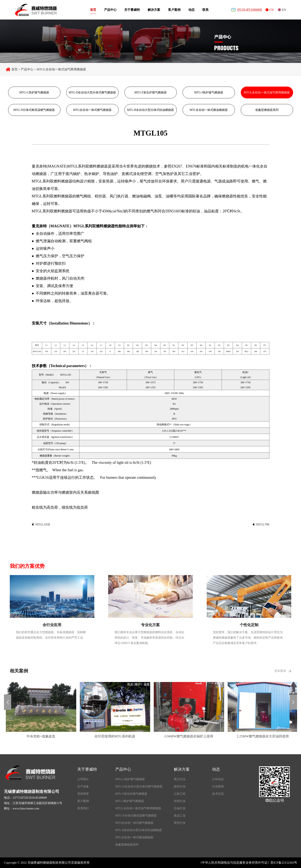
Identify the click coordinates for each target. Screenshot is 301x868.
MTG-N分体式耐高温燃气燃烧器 (34, 110)
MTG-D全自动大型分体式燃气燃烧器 (92, 92)
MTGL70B (263, 525)
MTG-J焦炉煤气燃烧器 (209, 92)
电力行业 (180, 779)
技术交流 (218, 794)
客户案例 (174, 10)
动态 (192, 10)
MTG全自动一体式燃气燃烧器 (92, 110)
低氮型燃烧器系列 (267, 110)
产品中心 (110, 10)
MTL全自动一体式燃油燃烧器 (209, 110)
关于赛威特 (132, 10)
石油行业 (180, 808)
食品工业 (180, 816)
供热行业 (180, 801)
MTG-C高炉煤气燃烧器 (34, 92)
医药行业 (180, 823)
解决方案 (154, 10)
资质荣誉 (83, 794)
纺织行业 (180, 787)
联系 (205, 10)
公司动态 (218, 779)
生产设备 (83, 787)
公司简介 (83, 779)
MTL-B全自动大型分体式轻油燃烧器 (151, 110)
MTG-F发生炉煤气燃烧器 (151, 92)
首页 (93, 10)
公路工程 (180, 794)
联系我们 (83, 808)
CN (271, 10)
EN (284, 10)
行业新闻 (218, 787)
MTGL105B (43, 525)
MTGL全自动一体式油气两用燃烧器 (61, 69)
